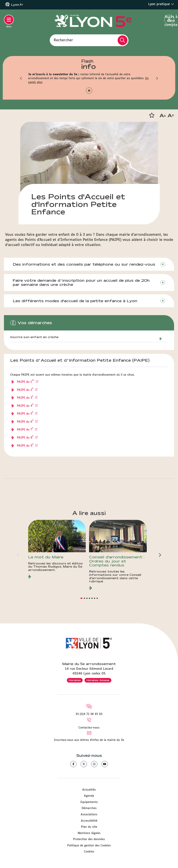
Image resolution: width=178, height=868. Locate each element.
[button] (21, 78)
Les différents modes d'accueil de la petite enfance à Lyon (75, 301)
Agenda (89, 796)
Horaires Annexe (98, 680)
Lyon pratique (161, 4)
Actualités (89, 790)
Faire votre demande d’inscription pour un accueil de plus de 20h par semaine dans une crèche (81, 282)
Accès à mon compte (169, 20)
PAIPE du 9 (26, 446)
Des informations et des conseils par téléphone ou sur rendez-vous (84, 264)
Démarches (89, 808)
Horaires (75, 680)
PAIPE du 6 (26, 422)
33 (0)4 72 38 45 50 (89, 714)
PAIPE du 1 (26, 382)
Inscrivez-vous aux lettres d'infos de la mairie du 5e (89, 740)
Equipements (89, 802)
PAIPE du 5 (26, 414)
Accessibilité (89, 821)
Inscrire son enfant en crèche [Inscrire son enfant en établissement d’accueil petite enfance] (34, 337)
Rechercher (63, 40)
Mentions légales (89, 833)
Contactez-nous (89, 728)
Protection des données (89, 839)
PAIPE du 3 (26, 398)
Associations (89, 815)
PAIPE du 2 (26, 390)
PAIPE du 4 (26, 406)
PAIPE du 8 (26, 438)
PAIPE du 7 (25, 430)
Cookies (89, 852)
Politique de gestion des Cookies (89, 846)
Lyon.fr (17, 5)
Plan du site (89, 827)
